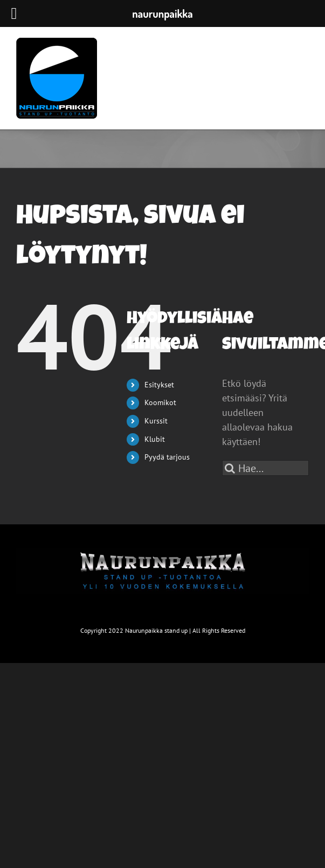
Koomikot (160, 402)
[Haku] (230, 468)
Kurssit (156, 421)
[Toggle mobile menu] (303, 58)
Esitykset (159, 385)
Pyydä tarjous (167, 457)
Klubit (155, 439)
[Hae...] (265, 468)
